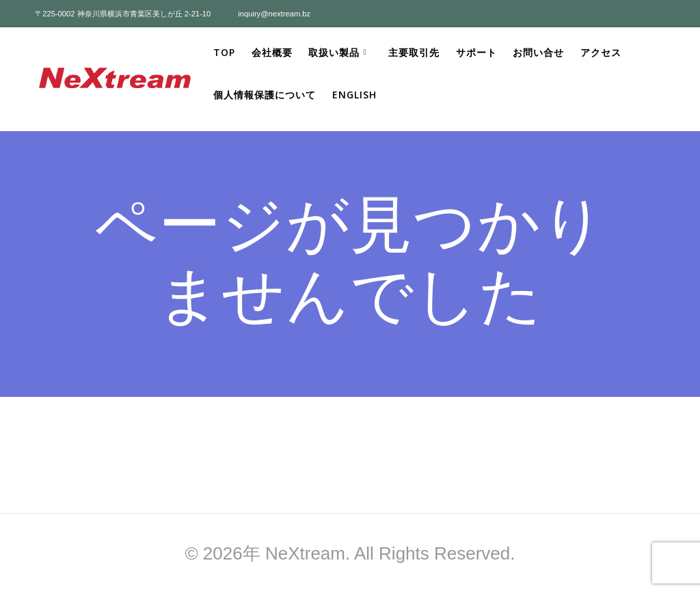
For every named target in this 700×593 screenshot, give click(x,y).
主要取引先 (414, 52)
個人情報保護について (265, 95)
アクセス (601, 52)
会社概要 (272, 52)
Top (224, 52)
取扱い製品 (334, 52)
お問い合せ (538, 52)
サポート (476, 52)
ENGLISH (354, 95)
